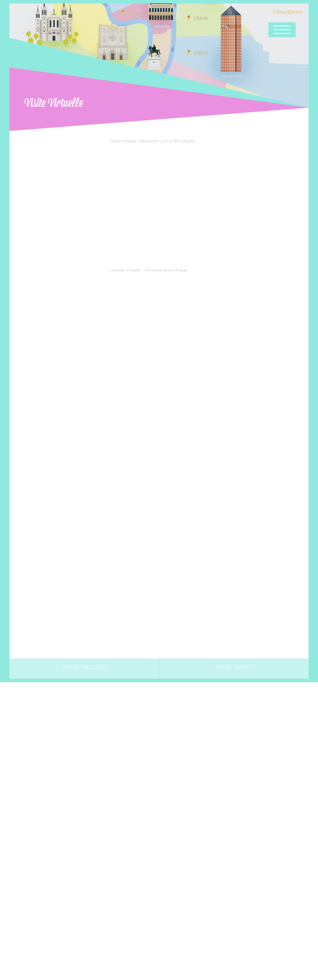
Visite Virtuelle (54, 103)
